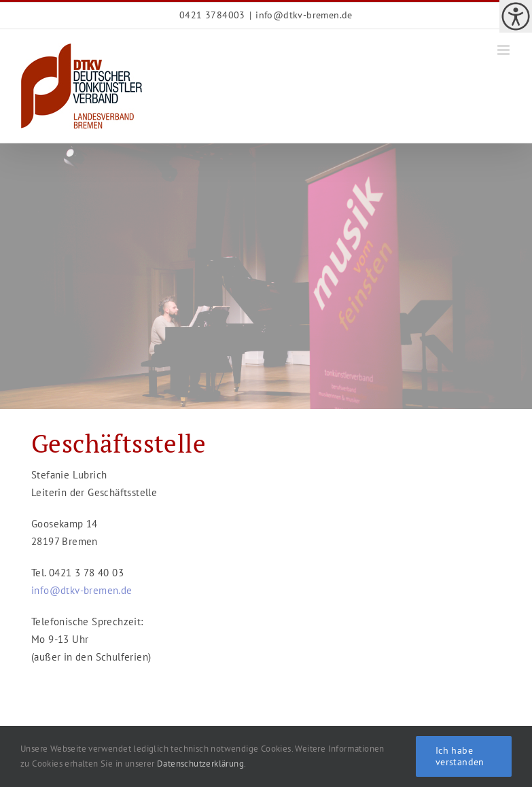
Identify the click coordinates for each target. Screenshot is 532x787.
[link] (516, 16)
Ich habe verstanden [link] (460, 756)
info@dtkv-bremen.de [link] (304, 15)
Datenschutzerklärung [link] (200, 764)
